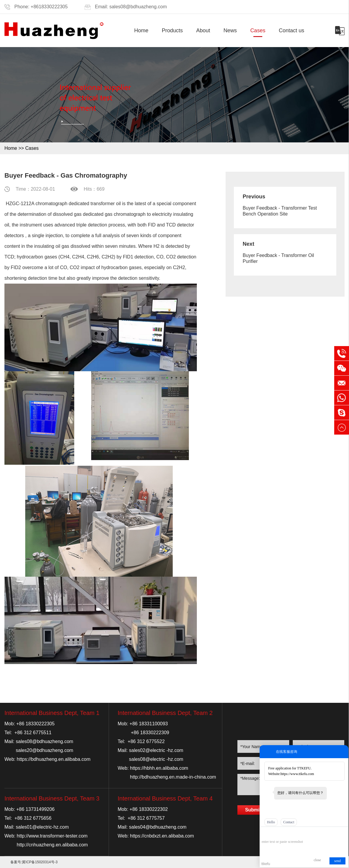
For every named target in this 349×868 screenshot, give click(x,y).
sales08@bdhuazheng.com (138, 7)
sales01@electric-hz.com (42, 827)
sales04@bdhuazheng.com (158, 827)
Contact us (292, 30)
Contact (289, 822)
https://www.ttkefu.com (297, 774)
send (337, 861)
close (317, 860)
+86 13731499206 (35, 809)
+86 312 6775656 (33, 818)
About (203, 30)
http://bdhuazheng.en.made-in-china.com (173, 777)
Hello (271, 822)
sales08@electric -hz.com (156, 759)
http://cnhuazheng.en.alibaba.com (52, 845)
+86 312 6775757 (146, 818)
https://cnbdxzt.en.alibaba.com (162, 836)
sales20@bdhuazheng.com (44, 750)
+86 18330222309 (150, 733)
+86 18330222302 (149, 809)
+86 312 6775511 (33, 733)
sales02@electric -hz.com (156, 750)
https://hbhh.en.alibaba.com (159, 768)
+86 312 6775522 (146, 741)
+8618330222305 (49, 7)
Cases (258, 30)
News (230, 30)
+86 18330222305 (35, 724)
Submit (253, 810)
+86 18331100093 (149, 724)
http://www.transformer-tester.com (52, 836)
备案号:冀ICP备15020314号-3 (34, 862)
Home (141, 30)
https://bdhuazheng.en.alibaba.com (54, 759)
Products (172, 30)
